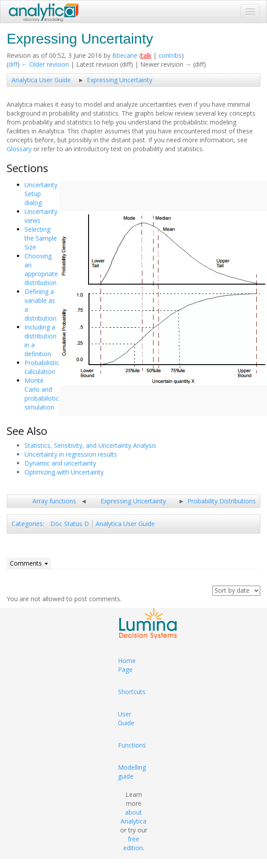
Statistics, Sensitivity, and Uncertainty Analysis (90, 445)
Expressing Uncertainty (119, 80)
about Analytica (133, 817)
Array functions (54, 501)
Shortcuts (132, 692)
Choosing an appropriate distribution (41, 269)
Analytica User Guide (41, 80)
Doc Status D (70, 524)
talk (146, 55)
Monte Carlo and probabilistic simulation (42, 394)
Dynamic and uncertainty (60, 463)
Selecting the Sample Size (41, 238)
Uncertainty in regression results (71, 454)
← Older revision (45, 64)
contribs (170, 55)
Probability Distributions (222, 501)
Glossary (19, 149)
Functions (132, 745)
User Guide (126, 718)
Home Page (127, 665)
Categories (27, 524)
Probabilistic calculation (42, 367)
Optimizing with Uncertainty (64, 472)
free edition (133, 843)
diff (13, 64)
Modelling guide (132, 772)
